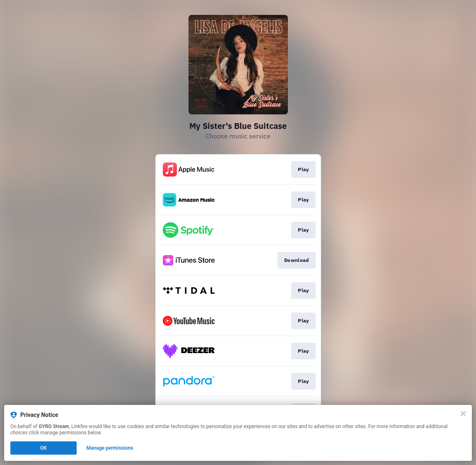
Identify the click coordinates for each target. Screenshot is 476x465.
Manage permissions (110, 448)
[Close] (463, 414)
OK (43, 448)
